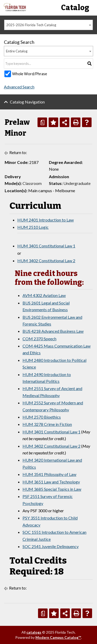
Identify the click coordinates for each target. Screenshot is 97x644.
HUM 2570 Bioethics (42, 417)
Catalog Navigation (27, 102)
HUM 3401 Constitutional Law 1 (46, 246)
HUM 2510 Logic (33, 227)
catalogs (34, 632)
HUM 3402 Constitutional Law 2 (46, 261)
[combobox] (48, 25)
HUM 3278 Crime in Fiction (47, 424)
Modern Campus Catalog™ (58, 637)
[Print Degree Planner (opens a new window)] (42, 122)
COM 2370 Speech (39, 339)
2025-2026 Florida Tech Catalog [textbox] (31, 25)
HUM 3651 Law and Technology (51, 482)
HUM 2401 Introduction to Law (46, 220)
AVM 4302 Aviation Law (44, 295)
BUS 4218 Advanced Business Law (53, 331)
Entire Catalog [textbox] (17, 51)
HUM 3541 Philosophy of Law (49, 474)
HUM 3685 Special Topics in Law (52, 489)
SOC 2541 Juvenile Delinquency (51, 546)
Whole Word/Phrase (30, 74)
